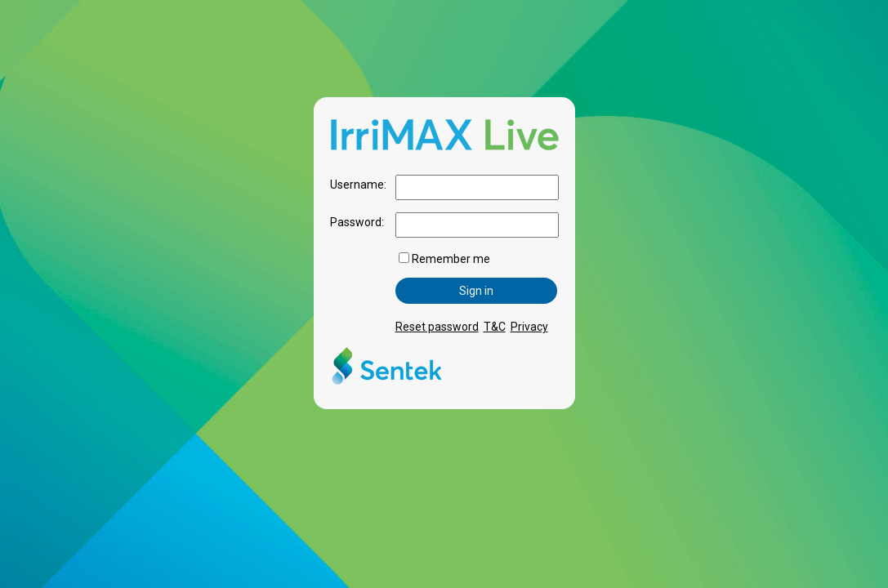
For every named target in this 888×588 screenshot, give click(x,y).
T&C (495, 327)
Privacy (529, 327)
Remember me (444, 259)
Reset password (437, 327)
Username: (358, 185)
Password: (357, 222)
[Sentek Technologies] (387, 386)
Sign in (476, 291)
